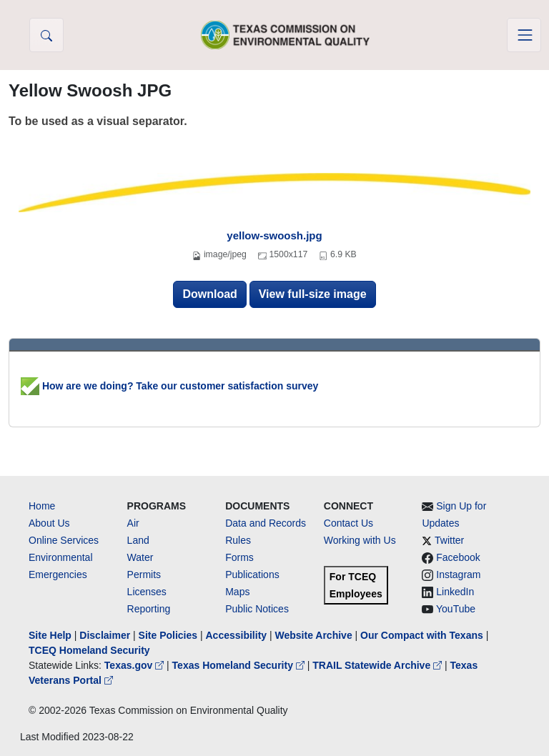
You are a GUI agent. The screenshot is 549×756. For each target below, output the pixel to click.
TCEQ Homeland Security (89, 650)
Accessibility (237, 635)
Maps (237, 592)
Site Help (50, 635)
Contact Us (348, 523)
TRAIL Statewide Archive (379, 665)
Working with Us (360, 540)
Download (209, 294)
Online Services (64, 540)
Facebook (458, 557)
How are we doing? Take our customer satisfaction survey (169, 386)
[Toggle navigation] (524, 35)
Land (138, 540)
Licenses (147, 592)
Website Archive (314, 635)
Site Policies (168, 635)
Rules (238, 540)
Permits (144, 575)
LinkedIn (455, 592)
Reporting (149, 609)
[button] (46, 35)
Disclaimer (105, 635)
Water (140, 557)
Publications (252, 575)
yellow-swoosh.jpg (274, 235)
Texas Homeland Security (240, 665)
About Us (49, 523)
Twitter (449, 540)
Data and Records (266, 523)
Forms (239, 557)
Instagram (458, 575)
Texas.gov (135, 665)
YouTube (456, 609)
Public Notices (257, 609)
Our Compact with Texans (422, 635)
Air (133, 523)
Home (42, 506)
